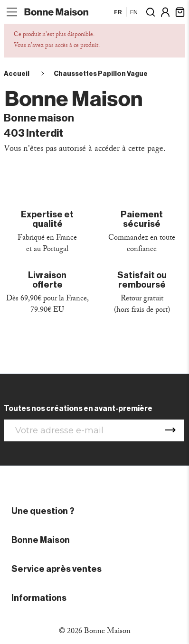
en (134, 12)
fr (118, 12)
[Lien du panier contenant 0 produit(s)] (180, 11)
